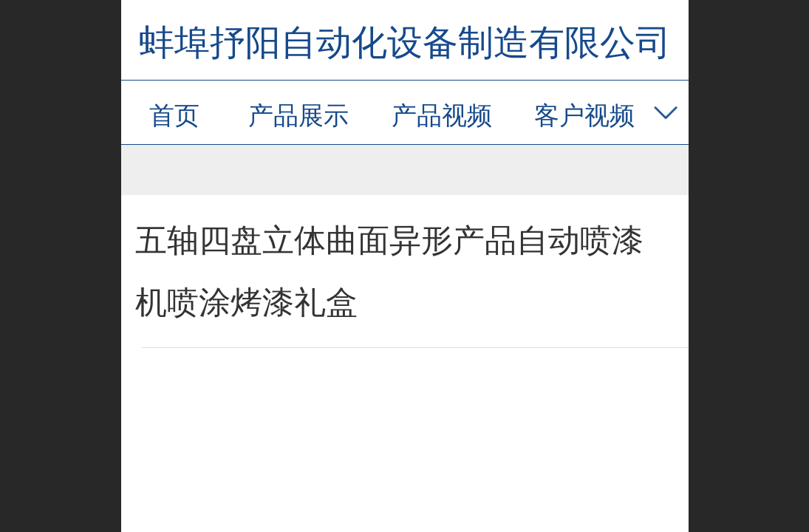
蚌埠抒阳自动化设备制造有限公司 (405, 42)
